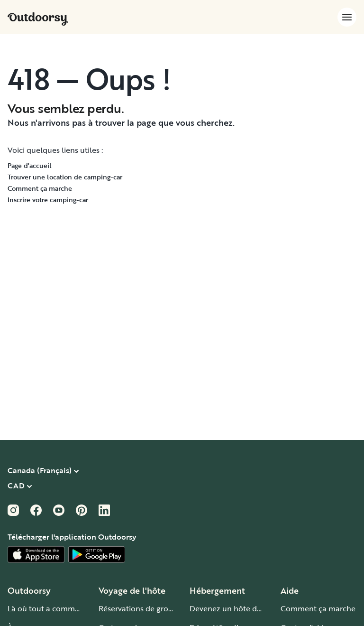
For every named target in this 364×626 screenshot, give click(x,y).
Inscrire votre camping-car (48, 200)
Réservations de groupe (140, 608)
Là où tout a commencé (50, 608)
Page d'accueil (30, 165)
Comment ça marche (40, 188)
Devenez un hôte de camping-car (249, 608)
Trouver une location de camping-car (65, 177)
